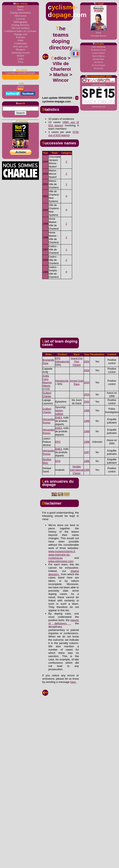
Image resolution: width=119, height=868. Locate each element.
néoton (59, 411)
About (20, 86)
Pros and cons (20, 46)
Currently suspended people (21, 73)
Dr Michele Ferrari (99, 50)
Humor (20, 56)
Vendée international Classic (76, 470)
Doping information (20, 13)
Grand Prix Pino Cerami (76, 362)
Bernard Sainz (99, 59)
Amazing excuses (20, 53)
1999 (87, 411)
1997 (87, 452)
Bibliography (20, 22)
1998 (87, 431)
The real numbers (20, 28)
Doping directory (20, 25)
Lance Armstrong (99, 47)
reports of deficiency (64, 622)
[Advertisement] (74, 307)
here (73, 682)
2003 (87, 383)
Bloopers (20, 50)
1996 (87, 461)
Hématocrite (63, 362)
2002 (87, 402)
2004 (87, 362)
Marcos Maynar (98, 56)
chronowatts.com (99, 82)
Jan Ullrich (99, 62)
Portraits (20, 37)
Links (20, 59)
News (20, 10)
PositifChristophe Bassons (99, 21)
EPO (58, 358)
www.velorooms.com (61, 561)
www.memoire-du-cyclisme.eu (59, 556)
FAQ (21, 62)
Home (20, 7)
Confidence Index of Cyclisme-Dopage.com (21, 33)
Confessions (21, 43)
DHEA (59, 418)
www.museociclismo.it (62, 551)
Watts (21, 40)
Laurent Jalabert (99, 53)
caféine (59, 414)
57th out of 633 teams (64, 134)
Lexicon (20, 19)
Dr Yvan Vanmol (99, 65)
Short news (20, 16)
